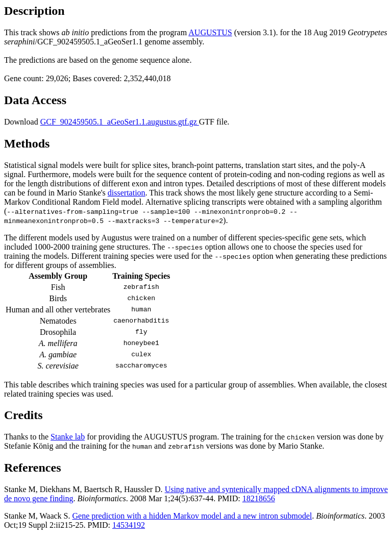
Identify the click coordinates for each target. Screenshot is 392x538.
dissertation (127, 193)
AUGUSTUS (210, 32)
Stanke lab (68, 437)
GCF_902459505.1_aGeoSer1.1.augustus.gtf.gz (120, 122)
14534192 (129, 525)
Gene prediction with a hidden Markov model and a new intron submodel (192, 516)
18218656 (259, 498)
